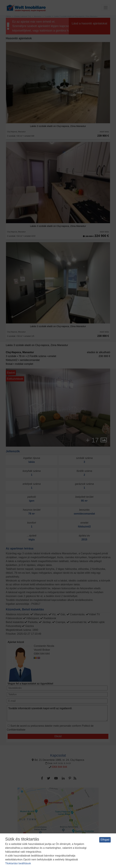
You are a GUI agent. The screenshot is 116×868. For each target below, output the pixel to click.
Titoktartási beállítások (18, 863)
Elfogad (105, 840)
